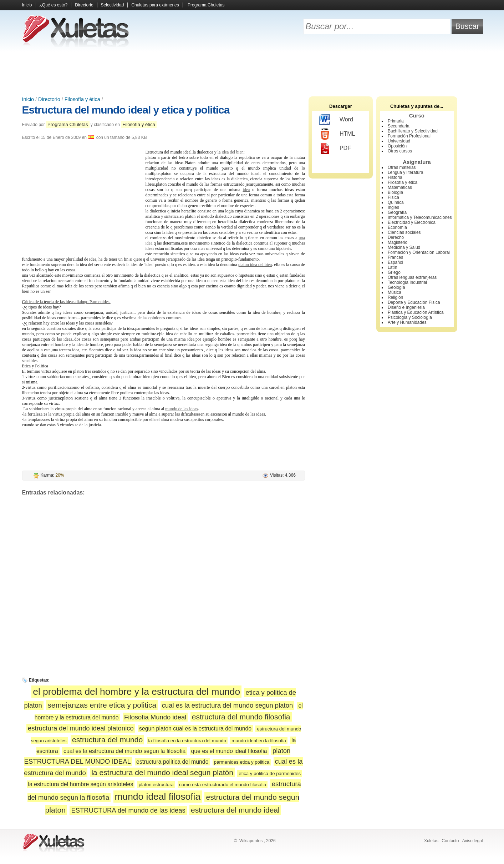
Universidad (399, 141)
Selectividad (113, 5)
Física (393, 197)
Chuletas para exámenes (155, 5)
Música (394, 292)
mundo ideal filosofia (158, 797)
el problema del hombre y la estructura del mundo (136, 692)
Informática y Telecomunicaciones (420, 217)
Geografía (397, 212)
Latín (393, 267)
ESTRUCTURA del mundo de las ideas (128, 810)
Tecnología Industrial (407, 282)
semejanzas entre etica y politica (102, 705)
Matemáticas (400, 187)
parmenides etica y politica (242, 762)
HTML (337, 134)
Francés (395, 257)
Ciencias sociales (404, 232)
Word (336, 120)
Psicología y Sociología (410, 317)
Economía (397, 227)
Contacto (450, 841)
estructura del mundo (107, 740)
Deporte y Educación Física (414, 302)
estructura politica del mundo (172, 762)
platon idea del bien (255, 265)
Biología (395, 192)
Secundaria (399, 126)
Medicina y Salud (404, 247)
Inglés (393, 207)
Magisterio (398, 242)
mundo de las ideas (182, 409)
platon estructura (156, 785)
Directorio (84, 5)
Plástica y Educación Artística (416, 312)
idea (246, 190)
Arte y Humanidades (407, 322)
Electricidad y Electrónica (412, 222)
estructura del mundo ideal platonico (81, 728)
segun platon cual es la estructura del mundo (195, 729)
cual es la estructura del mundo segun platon (228, 705)
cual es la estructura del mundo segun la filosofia (124, 751)
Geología (396, 287)
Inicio (27, 5)
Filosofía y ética (82, 99)
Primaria (396, 121)
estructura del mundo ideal (235, 810)
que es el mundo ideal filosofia (229, 751)
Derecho (396, 237)
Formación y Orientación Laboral (419, 252)
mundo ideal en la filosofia (259, 741)
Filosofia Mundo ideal (155, 717)
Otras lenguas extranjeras (412, 277)
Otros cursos (400, 151)
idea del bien (232, 152)
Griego (394, 272)
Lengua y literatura (405, 172)
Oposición (397, 146)
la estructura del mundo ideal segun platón (162, 772)
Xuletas (431, 841)
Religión (395, 297)
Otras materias (402, 167)
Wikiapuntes (251, 841)
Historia (395, 177)
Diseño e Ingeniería (406, 307)
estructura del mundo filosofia (241, 717)
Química (396, 202)
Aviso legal (473, 841)
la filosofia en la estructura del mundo (187, 741)
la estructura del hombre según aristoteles (81, 784)
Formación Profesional (409, 136)
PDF (335, 149)
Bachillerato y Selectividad (413, 131)
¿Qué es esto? (54, 5)
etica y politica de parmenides (270, 773)
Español (395, 262)
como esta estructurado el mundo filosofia (223, 785)
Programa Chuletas (206, 5)
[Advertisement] (252, 71)
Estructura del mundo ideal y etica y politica (126, 110)
